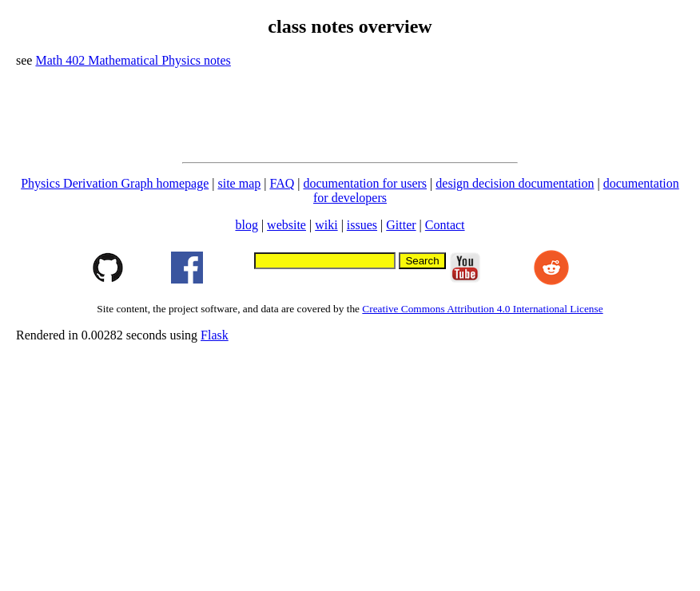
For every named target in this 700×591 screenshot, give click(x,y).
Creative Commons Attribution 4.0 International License (482, 309)
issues (362, 225)
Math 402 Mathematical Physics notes (133, 60)
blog (246, 225)
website (286, 225)
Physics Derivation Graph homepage (115, 183)
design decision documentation (515, 183)
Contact (445, 225)
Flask (215, 335)
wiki (326, 225)
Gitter (401, 225)
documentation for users (365, 183)
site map (239, 183)
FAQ (282, 183)
